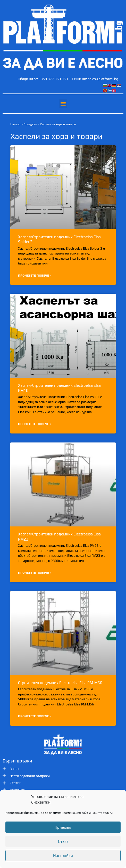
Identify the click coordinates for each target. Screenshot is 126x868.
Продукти (30, 124)
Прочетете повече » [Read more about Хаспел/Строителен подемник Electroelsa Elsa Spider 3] (35, 276)
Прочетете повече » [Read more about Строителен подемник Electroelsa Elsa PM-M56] (35, 716)
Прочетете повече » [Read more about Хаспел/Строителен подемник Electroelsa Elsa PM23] (35, 573)
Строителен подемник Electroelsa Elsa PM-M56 (60, 683)
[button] (63, 104)
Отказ (63, 841)
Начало (15, 124)
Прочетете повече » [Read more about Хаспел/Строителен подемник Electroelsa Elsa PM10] (35, 424)
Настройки (63, 856)
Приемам (63, 827)
